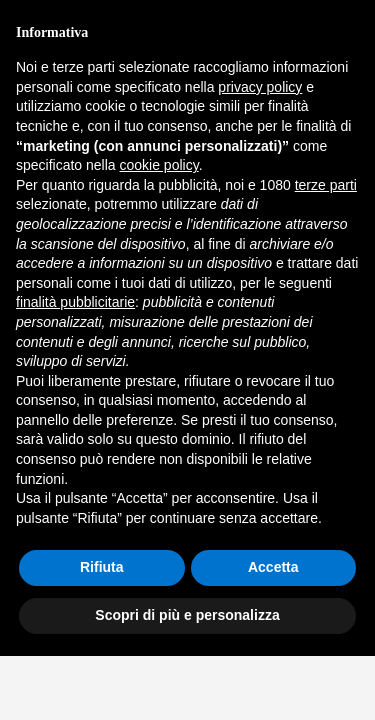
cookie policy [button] (159, 165)
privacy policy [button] (260, 87)
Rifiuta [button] (102, 567)
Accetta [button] (273, 567)
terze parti (326, 185)
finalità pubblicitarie (75, 302)
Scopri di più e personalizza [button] (187, 615)
